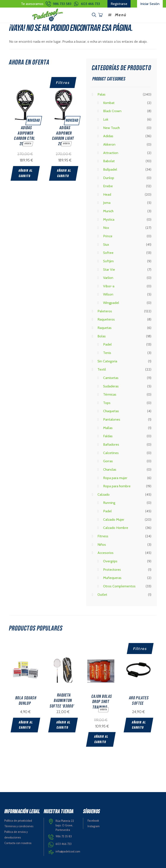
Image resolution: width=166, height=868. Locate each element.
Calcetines (111, 452)
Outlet (102, 594)
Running (109, 502)
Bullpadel (110, 169)
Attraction (111, 152)
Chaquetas (111, 411)
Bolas (102, 336)
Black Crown (112, 111)
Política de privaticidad (18, 820)
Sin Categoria (107, 361)
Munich (108, 211)
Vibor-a (109, 286)
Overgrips (110, 561)
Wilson (108, 294)
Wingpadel (111, 302)
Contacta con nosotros (18, 842)
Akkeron (109, 144)
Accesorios (105, 552)
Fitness (103, 536)
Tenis (107, 352)
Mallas (108, 427)
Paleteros (105, 311)
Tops (107, 402)
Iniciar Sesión (150, 4)
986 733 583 (62, 4)
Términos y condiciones (19, 825)
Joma (107, 202)
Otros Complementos (119, 586)
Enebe (108, 186)
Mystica (109, 219)
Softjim (108, 261)
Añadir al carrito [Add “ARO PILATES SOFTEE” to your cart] (141, 725)
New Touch (111, 127)
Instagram (94, 825)
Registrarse (119, 4)
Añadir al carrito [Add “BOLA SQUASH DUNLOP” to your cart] (26, 725)
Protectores (112, 569)
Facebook (93, 820)
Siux (106, 244)
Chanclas (110, 469)
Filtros (63, 82)
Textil (102, 369)
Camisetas (111, 377)
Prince (108, 236)
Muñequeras (112, 577)
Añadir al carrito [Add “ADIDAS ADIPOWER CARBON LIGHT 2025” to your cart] (64, 173)
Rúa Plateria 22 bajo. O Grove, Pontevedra (65, 825)
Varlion (108, 277)
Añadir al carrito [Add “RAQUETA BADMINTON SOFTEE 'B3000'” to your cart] (64, 725)
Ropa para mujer (115, 477)
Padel (107, 344)
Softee (108, 252)
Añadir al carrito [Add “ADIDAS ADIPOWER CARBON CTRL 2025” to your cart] (26, 173)
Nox (106, 227)
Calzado (104, 494)
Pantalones (112, 419)
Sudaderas (111, 386)
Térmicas (110, 394)
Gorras (108, 461)
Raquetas (105, 327)
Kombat (109, 102)
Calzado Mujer (114, 519)
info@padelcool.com (68, 851)
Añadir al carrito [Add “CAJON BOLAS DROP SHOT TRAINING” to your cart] (102, 739)
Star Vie (109, 269)
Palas (101, 94)
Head (107, 194)
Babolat (109, 161)
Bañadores (111, 444)
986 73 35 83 (64, 836)
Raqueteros (106, 319)
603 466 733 (90, 4)
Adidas (108, 136)
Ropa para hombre (117, 486)
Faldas (108, 436)
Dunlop (109, 177)
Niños (102, 544)
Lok (106, 119)
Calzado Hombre (116, 527)
